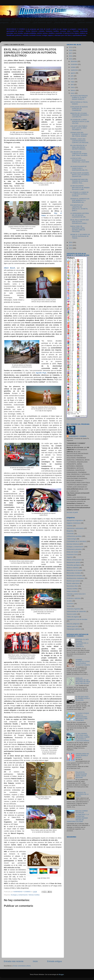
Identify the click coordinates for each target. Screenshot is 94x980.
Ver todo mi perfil (72, 512)
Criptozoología (71, 539)
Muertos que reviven (73, 581)
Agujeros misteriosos (74, 523)
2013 (71, 245)
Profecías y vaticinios (74, 598)
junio (72, 79)
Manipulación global (73, 562)
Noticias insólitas (34, 895)
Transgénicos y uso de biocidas (77, 619)
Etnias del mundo (72, 552)
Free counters (71, 419)
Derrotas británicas (73, 544)
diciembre (74, 61)
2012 (71, 248)
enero (73, 93)
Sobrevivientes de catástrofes (76, 611)
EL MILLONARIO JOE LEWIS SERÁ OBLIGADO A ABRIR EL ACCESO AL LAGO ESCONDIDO (83, 737)
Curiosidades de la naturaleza (76, 541)
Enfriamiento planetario (74, 549)
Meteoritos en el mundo (74, 570)
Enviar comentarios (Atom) (22, 966)
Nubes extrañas (72, 591)
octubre (73, 67)
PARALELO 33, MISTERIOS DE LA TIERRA (82, 794)
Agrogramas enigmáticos (75, 520)
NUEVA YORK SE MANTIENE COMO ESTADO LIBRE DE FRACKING (78, 229)
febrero (73, 90)
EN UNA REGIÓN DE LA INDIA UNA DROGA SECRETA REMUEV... (79, 147)
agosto (73, 73)
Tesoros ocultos (72, 614)
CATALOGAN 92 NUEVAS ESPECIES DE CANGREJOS (79, 109)
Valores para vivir (72, 626)
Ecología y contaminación (19, 895)
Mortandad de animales (74, 576)
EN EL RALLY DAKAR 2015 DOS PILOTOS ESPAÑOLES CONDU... (80, 222)
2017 (71, 53)
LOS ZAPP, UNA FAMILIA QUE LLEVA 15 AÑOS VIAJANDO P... (79, 128)
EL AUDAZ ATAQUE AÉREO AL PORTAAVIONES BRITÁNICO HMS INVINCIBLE (82, 717)
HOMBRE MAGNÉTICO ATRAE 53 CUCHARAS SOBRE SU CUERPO (83, 662)
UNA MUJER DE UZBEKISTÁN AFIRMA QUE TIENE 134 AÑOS (79, 154)
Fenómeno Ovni (72, 555)
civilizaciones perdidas (74, 536)
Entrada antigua (54, 961)
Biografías (70, 531)
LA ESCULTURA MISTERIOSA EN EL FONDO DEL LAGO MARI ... (80, 161)
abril (72, 85)
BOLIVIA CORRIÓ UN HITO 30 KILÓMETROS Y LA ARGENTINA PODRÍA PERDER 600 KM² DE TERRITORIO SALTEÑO (78, 816)
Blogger (61, 974)
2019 (71, 47)
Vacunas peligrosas (73, 624)
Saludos (69, 601)
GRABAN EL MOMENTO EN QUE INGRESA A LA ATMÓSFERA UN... (80, 200)
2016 (71, 56)
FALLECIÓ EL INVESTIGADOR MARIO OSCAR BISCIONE (81, 775)
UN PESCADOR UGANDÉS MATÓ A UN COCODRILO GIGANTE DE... (80, 175)
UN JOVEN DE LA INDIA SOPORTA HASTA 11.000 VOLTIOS (80, 121)
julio (72, 76)
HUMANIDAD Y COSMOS (78, 436)
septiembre (75, 70)
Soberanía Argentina (73, 609)
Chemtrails (70, 534)
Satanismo (70, 604)
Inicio (35, 961)
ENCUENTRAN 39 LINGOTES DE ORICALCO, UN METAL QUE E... (79, 208)
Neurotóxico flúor (72, 586)
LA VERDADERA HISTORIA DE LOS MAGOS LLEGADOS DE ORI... (80, 215)
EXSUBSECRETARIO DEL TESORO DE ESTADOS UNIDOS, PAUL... (79, 181)
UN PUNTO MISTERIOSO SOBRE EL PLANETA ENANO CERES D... (79, 97)
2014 (71, 242)
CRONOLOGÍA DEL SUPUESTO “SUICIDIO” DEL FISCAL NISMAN (79, 134)
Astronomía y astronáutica (75, 528)
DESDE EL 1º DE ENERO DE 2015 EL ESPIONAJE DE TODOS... (80, 236)
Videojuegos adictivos (74, 629)
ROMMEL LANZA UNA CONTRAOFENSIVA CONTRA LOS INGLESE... (80, 141)
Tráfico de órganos (73, 617)
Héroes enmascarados (74, 560)
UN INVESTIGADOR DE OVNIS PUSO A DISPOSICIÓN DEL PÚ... (80, 168)
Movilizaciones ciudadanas (75, 578)
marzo (73, 87)
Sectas (69, 606)
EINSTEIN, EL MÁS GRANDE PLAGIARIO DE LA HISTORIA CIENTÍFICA (82, 643)
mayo (73, 82)
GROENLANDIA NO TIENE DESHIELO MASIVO (82, 755)
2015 (71, 59)
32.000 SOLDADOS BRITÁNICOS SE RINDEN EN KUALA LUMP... (80, 188)
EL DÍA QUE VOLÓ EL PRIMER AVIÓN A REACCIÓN (83, 698)
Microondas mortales (74, 573)
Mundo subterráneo (73, 583)
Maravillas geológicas (74, 565)
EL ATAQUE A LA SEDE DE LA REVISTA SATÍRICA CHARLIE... (79, 194)
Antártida (70, 526)
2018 (71, 50)
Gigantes (70, 557)
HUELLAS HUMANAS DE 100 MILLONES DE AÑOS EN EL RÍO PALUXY (83, 681)
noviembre (74, 64)
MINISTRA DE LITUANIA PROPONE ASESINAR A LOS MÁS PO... (79, 115)
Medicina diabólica (73, 568)
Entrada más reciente (14, 961)
